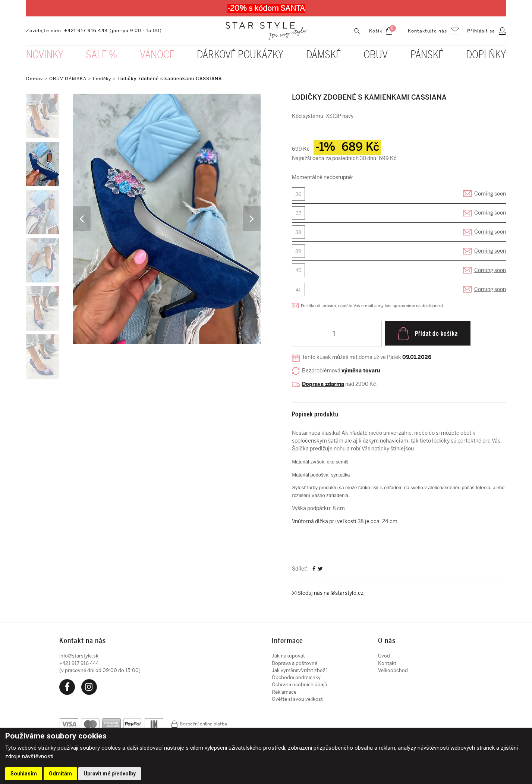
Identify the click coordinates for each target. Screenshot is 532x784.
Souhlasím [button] (24, 774)
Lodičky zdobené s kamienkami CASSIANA (170, 79)
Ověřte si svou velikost (297, 702)
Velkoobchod (393, 673)
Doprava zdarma (323, 387)
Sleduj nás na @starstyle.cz (328, 596)
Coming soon (490, 194)
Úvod (384, 659)
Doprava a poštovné (295, 666)
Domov (34, 79)
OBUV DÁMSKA (69, 79)
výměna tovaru (361, 374)
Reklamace (284, 695)
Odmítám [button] (60, 774)
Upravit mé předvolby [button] (110, 774)
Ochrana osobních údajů (300, 688)
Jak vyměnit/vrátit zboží (299, 673)
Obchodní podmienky (296, 680)
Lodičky (102, 79)
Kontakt (387, 666)
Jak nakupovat (288, 659)
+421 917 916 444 (86, 31)
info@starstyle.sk (79, 659)
